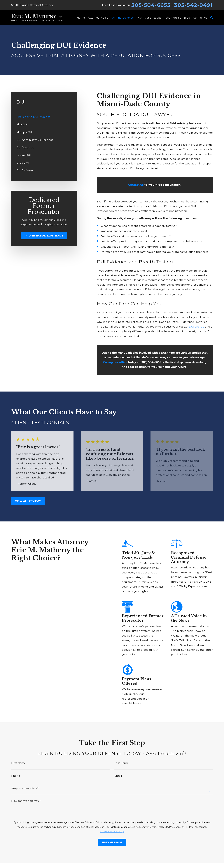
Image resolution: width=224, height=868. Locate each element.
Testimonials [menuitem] (173, 18)
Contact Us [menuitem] (200, 18)
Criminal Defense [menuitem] (122, 18)
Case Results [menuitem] (153, 18)
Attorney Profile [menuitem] (98, 18)
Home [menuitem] (81, 18)
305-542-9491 (193, 5)
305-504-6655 (151, 5)
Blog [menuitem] (187, 18)
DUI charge (197, 327)
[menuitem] (44, 117)
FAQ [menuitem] (139, 18)
